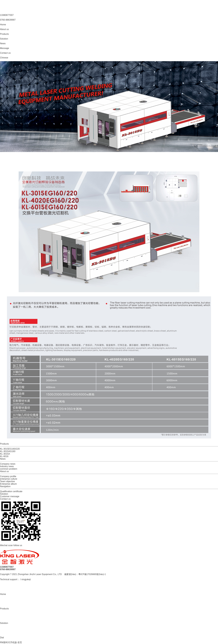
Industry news (7, 466)
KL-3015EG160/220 (10, 449)
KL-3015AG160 (8, 451)
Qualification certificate (11, 491)
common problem (9, 469)
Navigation (5, 486)
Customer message (10, 496)
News (3, 459)
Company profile (8, 476)
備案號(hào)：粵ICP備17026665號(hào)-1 (85, 574)
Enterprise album (8, 484)
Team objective (7, 481)
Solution (4, 494)
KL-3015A (5, 454)
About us (4, 471)
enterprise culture (9, 479)
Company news (8, 464)
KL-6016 (4, 456)
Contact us (5, 499)
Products (4, 444)
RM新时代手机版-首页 (11, 642)
